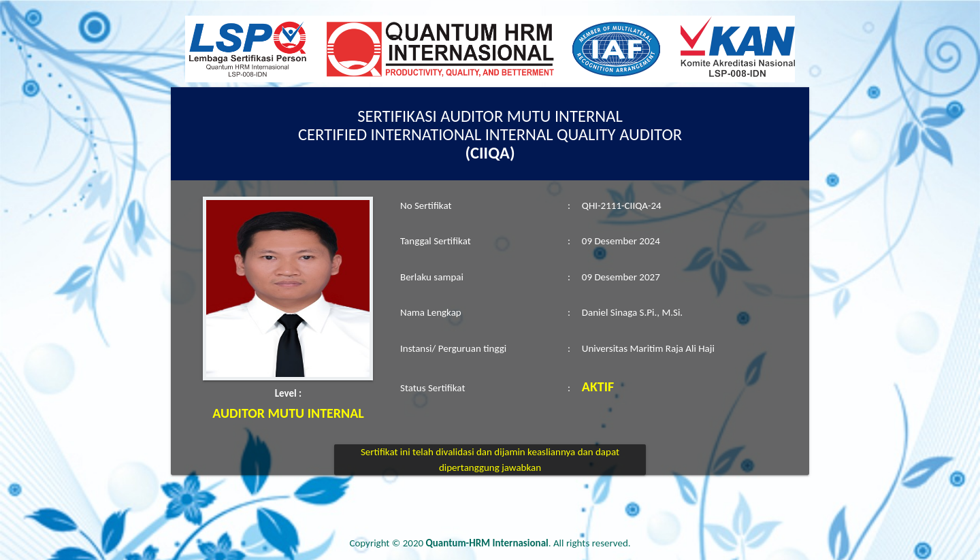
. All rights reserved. (528, 543)
